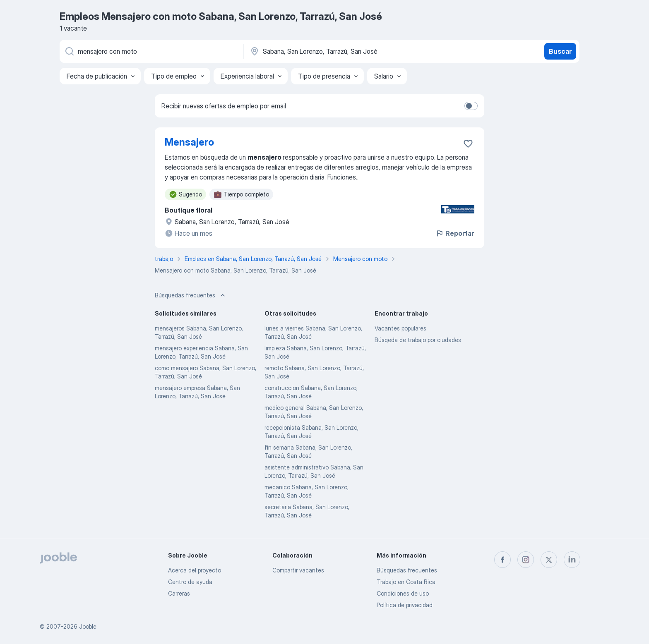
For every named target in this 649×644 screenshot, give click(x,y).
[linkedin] (572, 560)
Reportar (455, 233)
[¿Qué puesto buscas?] (151, 51)
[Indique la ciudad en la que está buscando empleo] (336, 51)
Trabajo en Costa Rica (406, 582)
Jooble (88, 626)
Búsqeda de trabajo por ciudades (418, 340)
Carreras (179, 593)
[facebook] (502, 560)
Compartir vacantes (298, 570)
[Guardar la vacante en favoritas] (468, 144)
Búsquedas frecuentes (407, 570)
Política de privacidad (405, 605)
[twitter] (549, 560)
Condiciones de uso (403, 593)
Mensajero (189, 142)
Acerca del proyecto (195, 570)
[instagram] (526, 560)
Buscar (560, 51)
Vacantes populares (400, 328)
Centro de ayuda (190, 582)
